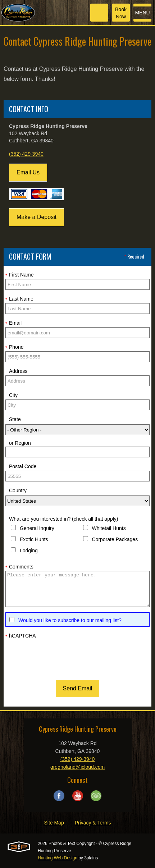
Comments (19, 567)
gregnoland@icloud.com (77, 767)
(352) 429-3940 (26, 154)
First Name (19, 275)
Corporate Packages (115, 539)
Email (13, 323)
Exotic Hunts (34, 539)
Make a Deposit (37, 217)
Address (18, 371)
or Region (20, 443)
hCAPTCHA (21, 636)
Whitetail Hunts (109, 528)
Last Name (19, 299)
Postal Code (23, 466)
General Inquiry (37, 528)
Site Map (54, 823)
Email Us (28, 172)
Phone (14, 347)
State (15, 419)
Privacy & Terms (93, 823)
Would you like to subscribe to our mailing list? (70, 620)
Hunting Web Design (58, 858)
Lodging (29, 551)
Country (18, 490)
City (13, 395)
